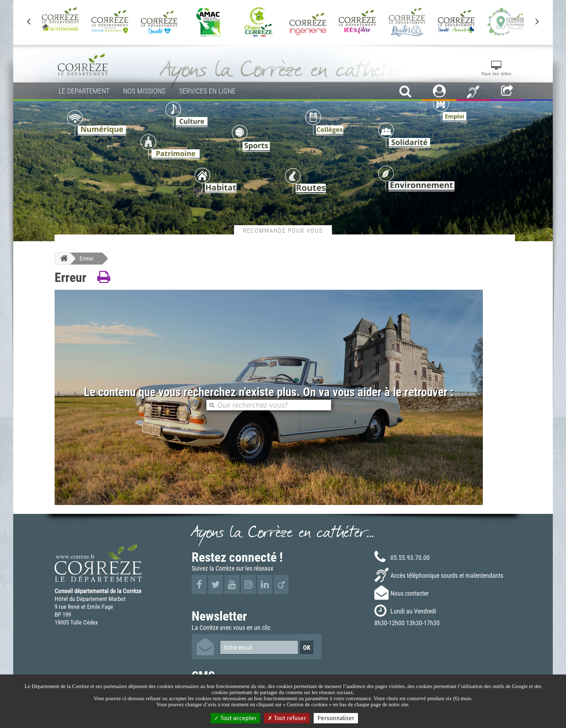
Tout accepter (235, 718)
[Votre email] (259, 647)
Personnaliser (336, 718)
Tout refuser (287, 718)
